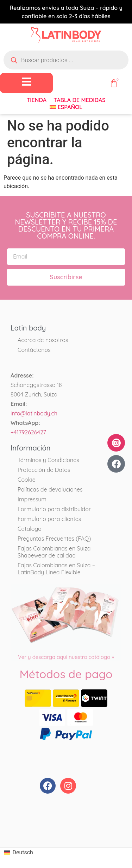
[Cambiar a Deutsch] (18, 853)
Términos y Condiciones (48, 460)
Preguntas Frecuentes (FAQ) (54, 539)
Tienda (36, 100)
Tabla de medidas (79, 100)
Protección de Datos (44, 470)
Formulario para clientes (49, 519)
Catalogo (30, 529)
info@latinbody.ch (34, 413)
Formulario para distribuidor (54, 509)
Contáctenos (34, 350)
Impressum (32, 499)
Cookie (27, 480)
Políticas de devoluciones (50, 489)
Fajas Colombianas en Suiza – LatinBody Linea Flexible (56, 569)
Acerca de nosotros (43, 340)
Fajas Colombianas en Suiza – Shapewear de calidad (56, 552)
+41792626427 (28, 432)
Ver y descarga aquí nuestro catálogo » (66, 657)
